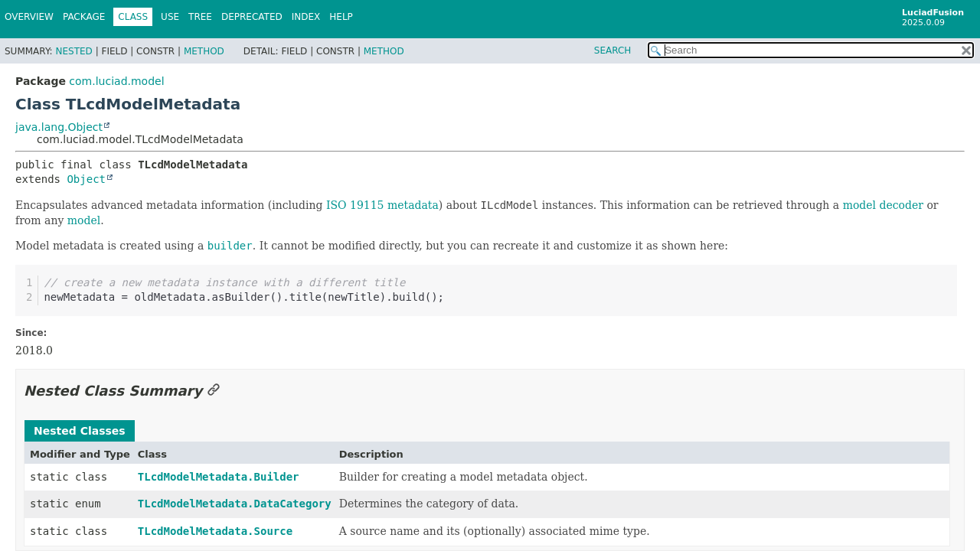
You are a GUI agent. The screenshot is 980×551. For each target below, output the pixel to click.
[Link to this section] (214, 391)
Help (341, 17)
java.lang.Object (59, 127)
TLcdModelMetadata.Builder (219, 477)
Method (204, 51)
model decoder (883, 205)
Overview (29, 17)
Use (170, 17)
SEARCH (613, 51)
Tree (200, 17)
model (84, 220)
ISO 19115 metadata (382, 205)
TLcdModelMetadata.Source (215, 531)
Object (86, 179)
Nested (73, 51)
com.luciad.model (116, 81)
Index (306, 17)
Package (84, 17)
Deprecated (252, 17)
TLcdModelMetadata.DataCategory (235, 504)
